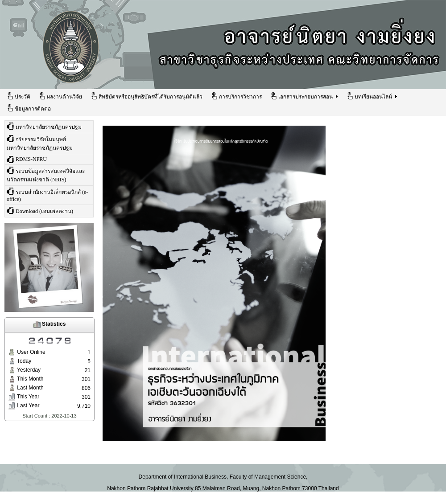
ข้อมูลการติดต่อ (29, 108)
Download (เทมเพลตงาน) (40, 211)
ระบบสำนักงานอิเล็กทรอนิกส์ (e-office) (47, 195)
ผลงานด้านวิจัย (60, 96)
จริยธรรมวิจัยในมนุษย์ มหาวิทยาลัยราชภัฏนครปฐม (40, 143)
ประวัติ (19, 96)
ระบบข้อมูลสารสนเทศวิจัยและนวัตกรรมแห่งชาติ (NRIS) (46, 175)
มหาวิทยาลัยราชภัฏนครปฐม (44, 126)
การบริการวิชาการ (236, 96)
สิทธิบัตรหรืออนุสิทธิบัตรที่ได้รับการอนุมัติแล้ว (147, 96)
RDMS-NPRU (27, 160)
